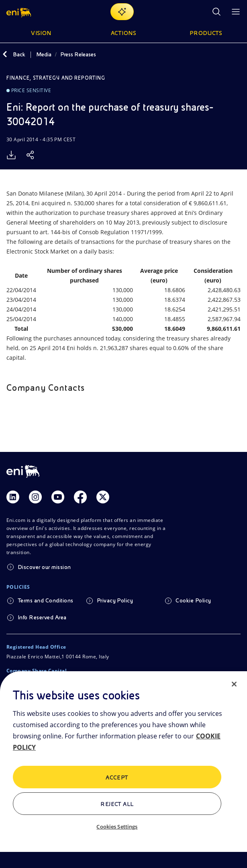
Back (19, 54)
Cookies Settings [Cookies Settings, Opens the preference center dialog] (117, 827)
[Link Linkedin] (13, 497)
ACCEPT (117, 777)
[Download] (11, 155)
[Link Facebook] (80, 497)
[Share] (31, 155)
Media (44, 54)
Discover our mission (44, 567)
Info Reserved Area (42, 617)
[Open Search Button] (216, 12)
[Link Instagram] (35, 497)
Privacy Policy (115, 600)
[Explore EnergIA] (122, 12)
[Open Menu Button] (236, 12)
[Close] (234, 684)
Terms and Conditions (46, 600)
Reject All (117, 804)
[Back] (5, 54)
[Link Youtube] (58, 497)
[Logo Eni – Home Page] (19, 12)
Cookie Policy (193, 600)
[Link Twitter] (103, 497)
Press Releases (78, 54)
